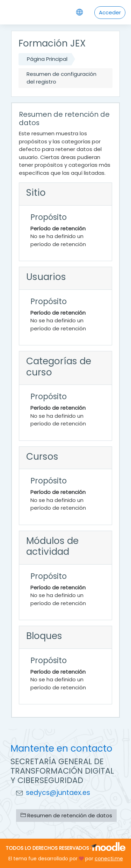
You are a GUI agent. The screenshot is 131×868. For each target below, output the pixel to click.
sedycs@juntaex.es (58, 793)
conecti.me (109, 859)
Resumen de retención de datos (66, 815)
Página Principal (47, 59)
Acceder (110, 12)
